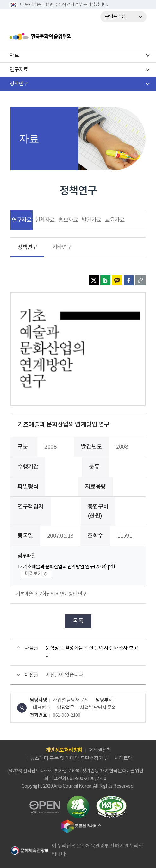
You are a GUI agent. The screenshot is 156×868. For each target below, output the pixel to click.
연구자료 (22, 220)
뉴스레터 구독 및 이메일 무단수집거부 (69, 759)
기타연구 (62, 247)
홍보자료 (68, 220)
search (123, 36)
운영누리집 (115, 17)
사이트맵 (123, 759)
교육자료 (115, 220)
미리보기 (33, 574)
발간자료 (91, 220)
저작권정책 (100, 750)
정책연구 (27, 247)
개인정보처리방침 (64, 750)
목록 (78, 621)
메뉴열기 (139, 36)
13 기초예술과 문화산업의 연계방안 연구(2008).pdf (66, 567)
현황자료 (45, 220)
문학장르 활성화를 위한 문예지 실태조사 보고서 (92, 652)
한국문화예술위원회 (56, 36)
